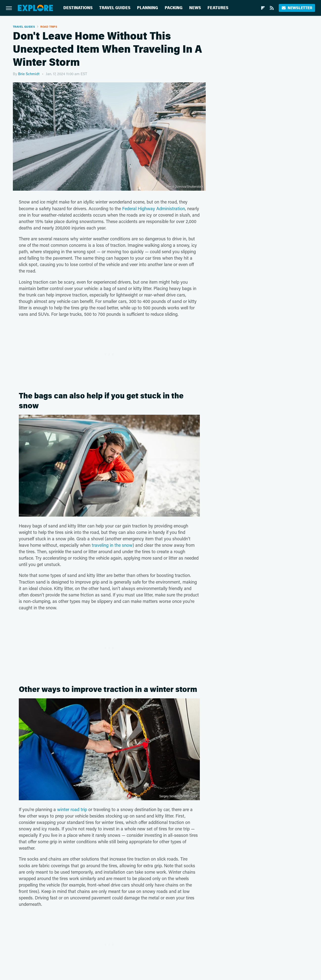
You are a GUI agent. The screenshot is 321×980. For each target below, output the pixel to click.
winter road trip (72, 809)
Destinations (78, 8)
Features (218, 8)
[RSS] (272, 8)
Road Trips (49, 27)
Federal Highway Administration (154, 208)
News (195, 8)
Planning (148, 8)
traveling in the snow (112, 545)
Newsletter (297, 8)
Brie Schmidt (29, 74)
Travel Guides (115, 8)
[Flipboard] (263, 8)
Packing (174, 8)
